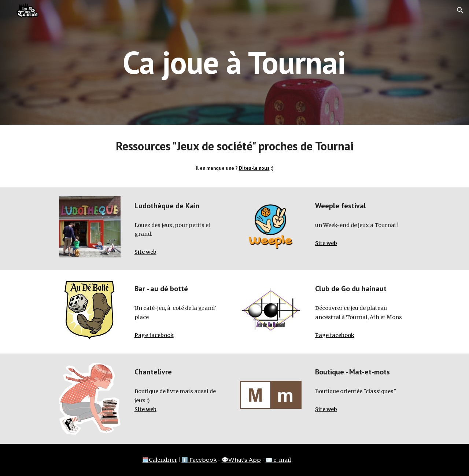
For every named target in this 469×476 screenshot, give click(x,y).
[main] (234, 62)
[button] (460, 10)
